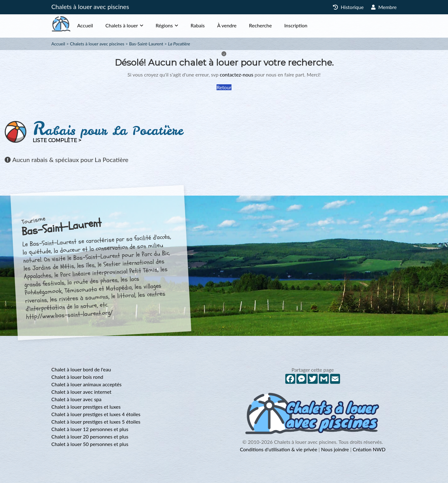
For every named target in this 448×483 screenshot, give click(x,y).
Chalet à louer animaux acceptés (86, 384)
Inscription (308, 25)
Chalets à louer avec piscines (90, 7)
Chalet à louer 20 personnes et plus (90, 437)
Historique (348, 7)
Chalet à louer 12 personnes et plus (90, 429)
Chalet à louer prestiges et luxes (86, 407)
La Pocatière (179, 44)
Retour (224, 87)
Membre (384, 7)
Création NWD (369, 449)
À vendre (239, 25)
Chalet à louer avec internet (81, 392)
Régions (177, 25)
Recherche (273, 25)
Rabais (210, 25)
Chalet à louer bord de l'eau (81, 369)
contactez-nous (236, 74)
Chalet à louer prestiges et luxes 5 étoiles (96, 422)
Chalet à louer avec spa (76, 399)
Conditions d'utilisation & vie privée (279, 449)
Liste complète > (57, 140)
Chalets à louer (134, 25)
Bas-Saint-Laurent (146, 44)
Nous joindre (335, 449)
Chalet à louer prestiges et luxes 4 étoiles (96, 414)
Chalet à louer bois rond (77, 377)
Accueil (98, 25)
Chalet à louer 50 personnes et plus (90, 444)
